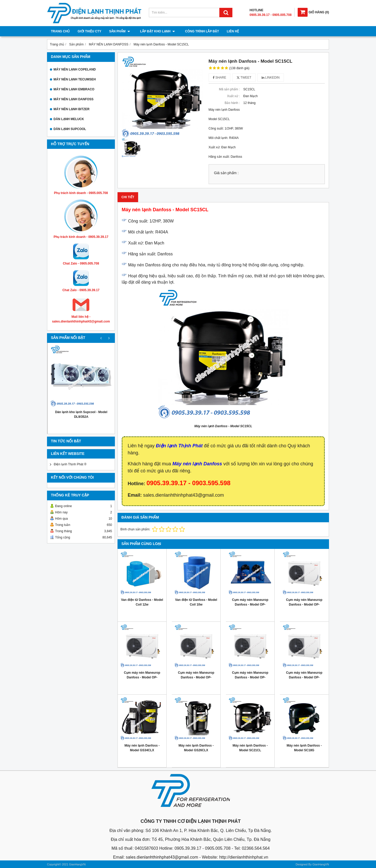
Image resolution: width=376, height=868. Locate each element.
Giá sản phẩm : (226, 173)
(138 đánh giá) (239, 68)
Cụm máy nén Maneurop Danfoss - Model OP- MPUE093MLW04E (196, 677)
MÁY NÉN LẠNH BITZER (72, 109)
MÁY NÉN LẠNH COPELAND (75, 69)
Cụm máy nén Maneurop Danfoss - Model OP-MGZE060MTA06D (250, 605)
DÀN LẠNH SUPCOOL (70, 129)
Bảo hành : (232, 103)
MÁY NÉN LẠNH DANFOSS (74, 99)
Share (220, 78)
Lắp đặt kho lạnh (155, 31)
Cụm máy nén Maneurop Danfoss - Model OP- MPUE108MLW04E (142, 677)
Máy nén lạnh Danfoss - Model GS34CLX (142, 748)
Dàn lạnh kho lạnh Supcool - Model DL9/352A (81, 414)
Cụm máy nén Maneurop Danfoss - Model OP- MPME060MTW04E (304, 605)
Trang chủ (60, 31)
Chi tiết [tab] (128, 197)
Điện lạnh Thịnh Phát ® (70, 464)
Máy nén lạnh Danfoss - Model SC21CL (250, 748)
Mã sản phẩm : (229, 89)
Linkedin (271, 78)
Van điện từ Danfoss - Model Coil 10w (196, 602)
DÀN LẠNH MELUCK (69, 119)
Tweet (244, 78)
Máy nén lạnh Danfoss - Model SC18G (304, 748)
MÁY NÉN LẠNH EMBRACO (74, 89)
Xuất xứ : (233, 96)
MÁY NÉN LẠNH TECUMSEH (75, 79)
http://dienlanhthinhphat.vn (244, 857)
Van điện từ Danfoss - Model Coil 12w (142, 602)
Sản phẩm (120, 31)
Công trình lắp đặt (198, 31)
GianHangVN (321, 864)
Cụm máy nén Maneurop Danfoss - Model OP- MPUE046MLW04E (304, 677)
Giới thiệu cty (89, 31)
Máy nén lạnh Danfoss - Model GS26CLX (196, 748)
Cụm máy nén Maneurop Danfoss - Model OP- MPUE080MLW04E (250, 677)
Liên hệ (228, 31)
